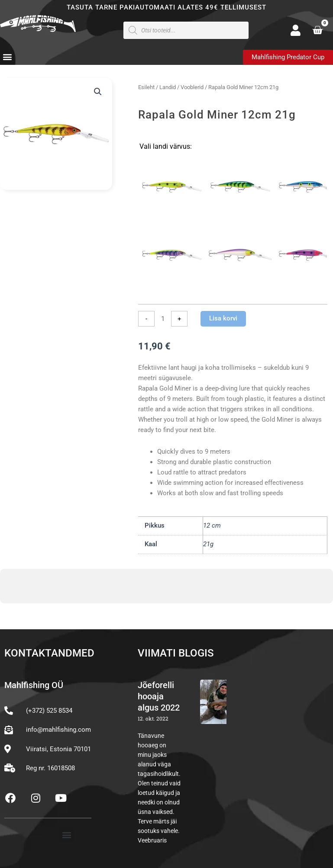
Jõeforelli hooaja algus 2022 (159, 696)
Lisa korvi (223, 318)
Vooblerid (192, 87)
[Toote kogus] (163, 319)
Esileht (146, 87)
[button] (7, 57)
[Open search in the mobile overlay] (186, 30)
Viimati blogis (176, 653)
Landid (168, 87)
